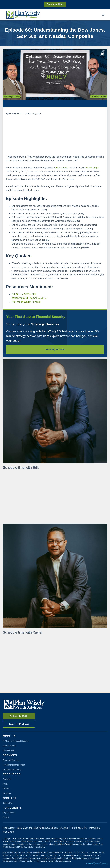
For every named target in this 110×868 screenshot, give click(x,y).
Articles (6, 789)
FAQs (5, 784)
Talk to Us (7, 803)
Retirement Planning (12, 770)
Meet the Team (9, 746)
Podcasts (7, 779)
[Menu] (103, 15)
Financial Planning (11, 760)
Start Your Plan (55, 4)
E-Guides (7, 793)
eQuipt (6, 817)
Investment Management (14, 765)
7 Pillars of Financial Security (16, 741)
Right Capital (9, 813)
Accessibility (8, 751)
